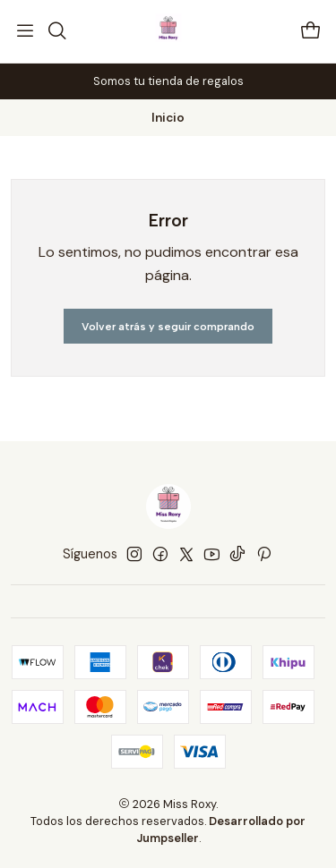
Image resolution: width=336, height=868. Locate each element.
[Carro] (311, 32)
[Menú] (25, 31)
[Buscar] (56, 31)
